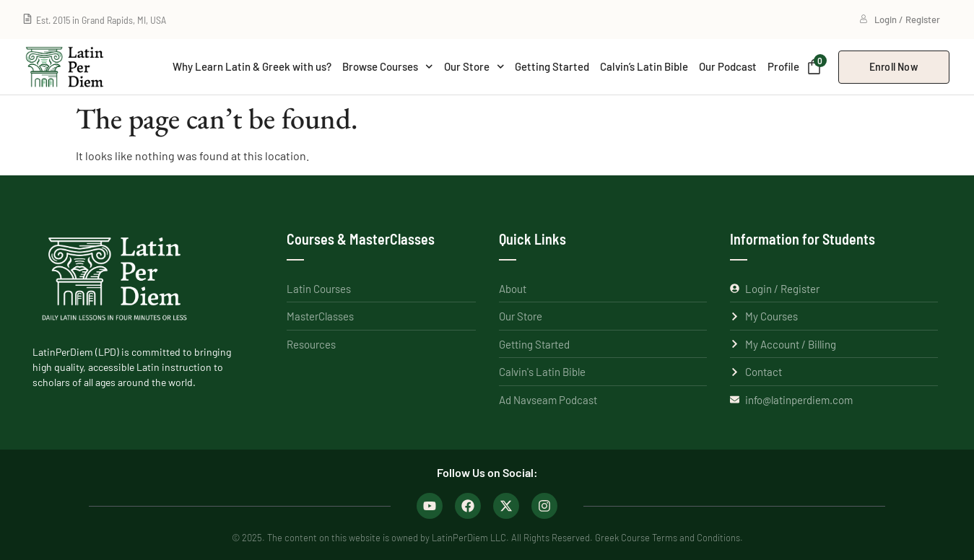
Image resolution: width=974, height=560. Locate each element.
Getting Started (552, 66)
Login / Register (900, 19)
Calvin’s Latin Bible (644, 66)
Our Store (474, 67)
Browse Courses (388, 67)
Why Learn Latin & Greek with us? (252, 66)
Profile (783, 66)
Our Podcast (728, 66)
